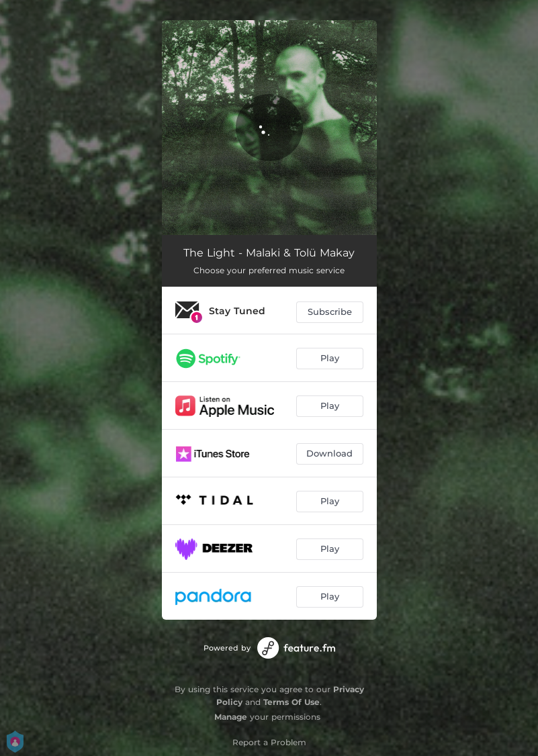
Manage (231, 717)
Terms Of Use (292, 702)
